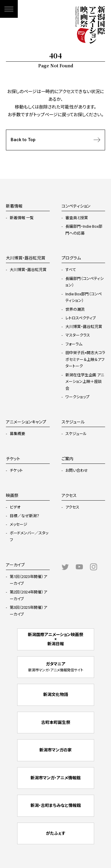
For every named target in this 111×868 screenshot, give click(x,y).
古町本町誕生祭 (56, 722)
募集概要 (17, 434)
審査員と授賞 (77, 218)
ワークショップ (77, 397)
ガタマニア (56, 667)
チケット (16, 470)
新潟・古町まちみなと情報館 (56, 805)
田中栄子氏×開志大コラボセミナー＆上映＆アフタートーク (85, 360)
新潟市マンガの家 (55, 750)
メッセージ (18, 524)
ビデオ (15, 507)
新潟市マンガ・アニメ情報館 (55, 778)
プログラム (71, 258)
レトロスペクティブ (81, 318)
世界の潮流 (75, 309)
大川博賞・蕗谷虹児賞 (28, 270)
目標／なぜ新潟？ (25, 516)
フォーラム (74, 344)
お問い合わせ (77, 470)
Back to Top (55, 140)
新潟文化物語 (56, 695)
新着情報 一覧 (22, 218)
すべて (71, 270)
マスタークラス (78, 335)
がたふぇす (56, 833)
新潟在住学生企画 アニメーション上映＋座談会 (85, 382)
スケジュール (76, 434)
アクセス (72, 507)
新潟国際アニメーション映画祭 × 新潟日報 (55, 639)
